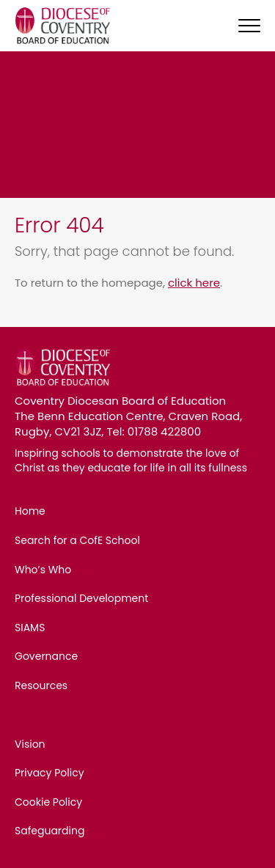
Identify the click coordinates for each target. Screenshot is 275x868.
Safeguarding (49, 831)
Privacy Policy (49, 773)
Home (30, 511)
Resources (41, 685)
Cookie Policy (48, 802)
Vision (30, 744)
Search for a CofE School (77, 540)
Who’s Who (43, 570)
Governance (46, 656)
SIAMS (30, 628)
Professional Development (81, 598)
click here (194, 283)
